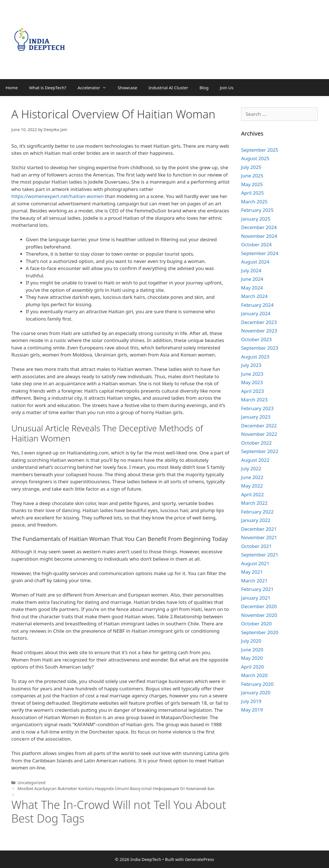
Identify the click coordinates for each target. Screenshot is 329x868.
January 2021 (256, 598)
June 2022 (252, 477)
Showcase (127, 88)
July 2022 (251, 468)
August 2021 (255, 563)
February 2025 (257, 210)
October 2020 (256, 624)
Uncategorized (32, 783)
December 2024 (259, 227)
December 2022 (259, 426)
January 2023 (256, 417)
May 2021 (252, 572)
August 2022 (255, 460)
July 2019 (251, 701)
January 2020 (256, 692)
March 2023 (254, 400)
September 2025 (260, 150)
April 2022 (252, 494)
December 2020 (259, 606)
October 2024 (256, 244)
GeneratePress (199, 859)
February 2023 (257, 408)
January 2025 (256, 219)
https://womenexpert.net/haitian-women (58, 196)
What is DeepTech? (48, 88)
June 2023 (252, 374)
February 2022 (257, 512)
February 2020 (257, 684)
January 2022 (256, 520)
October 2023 (256, 339)
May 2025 (252, 184)
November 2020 (259, 615)
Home (12, 88)
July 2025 (251, 167)
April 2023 (252, 391)
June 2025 (252, 176)
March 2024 (254, 296)
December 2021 (259, 529)
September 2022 (260, 451)
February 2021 (257, 589)
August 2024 (255, 262)
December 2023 (259, 322)
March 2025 (254, 202)
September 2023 (260, 348)
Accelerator (95, 88)
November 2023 (259, 331)
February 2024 (257, 305)
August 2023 (255, 357)
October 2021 (256, 546)
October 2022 (256, 443)
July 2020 (251, 641)
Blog (204, 88)
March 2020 (254, 675)
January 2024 (256, 313)
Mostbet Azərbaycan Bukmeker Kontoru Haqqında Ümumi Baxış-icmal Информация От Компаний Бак (116, 788)
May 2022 (252, 486)
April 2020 (252, 667)
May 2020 (252, 658)
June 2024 (252, 279)
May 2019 (252, 710)
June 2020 (252, 650)
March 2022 (254, 503)
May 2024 (252, 288)
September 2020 (260, 632)
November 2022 (259, 434)
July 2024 (251, 270)
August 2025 (255, 158)
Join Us (227, 88)
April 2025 (252, 193)
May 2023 (252, 382)
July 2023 (251, 365)
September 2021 (260, 555)
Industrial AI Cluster (168, 88)
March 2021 (254, 581)
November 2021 (259, 537)
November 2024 (259, 236)
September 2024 (260, 253)
